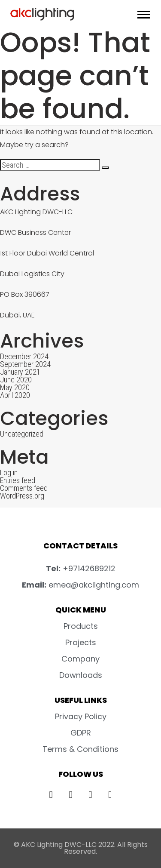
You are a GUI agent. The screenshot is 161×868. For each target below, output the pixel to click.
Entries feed (18, 480)
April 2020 (15, 395)
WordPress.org (22, 496)
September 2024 (25, 364)
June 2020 (16, 380)
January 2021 (20, 372)
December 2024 (24, 356)
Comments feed (24, 488)
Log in (9, 472)
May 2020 (15, 387)
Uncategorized (22, 434)
